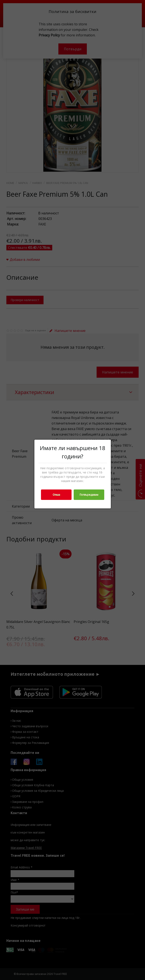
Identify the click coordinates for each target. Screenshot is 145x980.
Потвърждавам (89, 495)
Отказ (56, 495)
